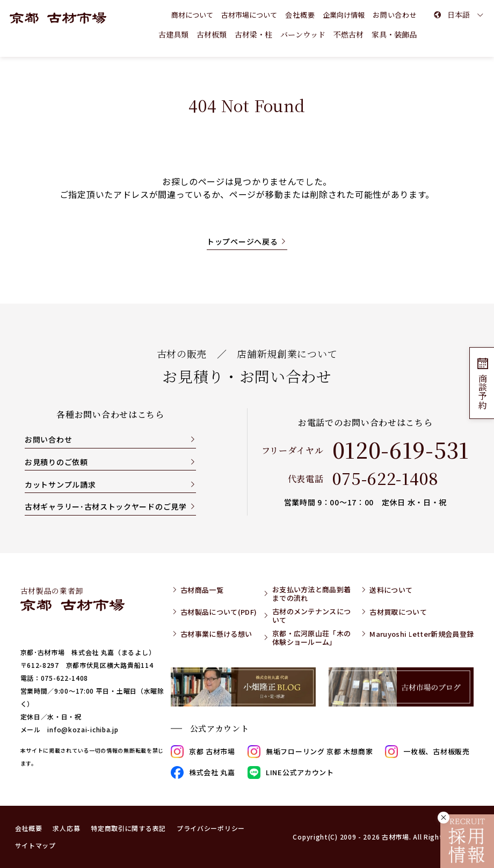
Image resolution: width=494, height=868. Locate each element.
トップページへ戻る (242, 241)
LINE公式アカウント (291, 773)
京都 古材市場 (203, 752)
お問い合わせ (48, 439)
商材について (192, 15)
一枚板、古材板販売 (427, 752)
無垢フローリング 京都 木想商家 (310, 752)
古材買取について (398, 612)
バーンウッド (303, 34)
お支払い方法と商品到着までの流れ (312, 594)
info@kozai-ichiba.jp (83, 729)
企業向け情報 (344, 15)
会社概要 (300, 15)
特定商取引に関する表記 (128, 828)
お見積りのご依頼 (56, 462)
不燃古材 (348, 34)
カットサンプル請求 (60, 484)
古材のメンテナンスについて (312, 616)
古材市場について (249, 15)
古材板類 (212, 34)
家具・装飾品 (394, 34)
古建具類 (173, 34)
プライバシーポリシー (211, 828)
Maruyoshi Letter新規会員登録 (422, 634)
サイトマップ (35, 845)
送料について (391, 590)
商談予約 (482, 383)
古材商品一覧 (202, 590)
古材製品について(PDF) (219, 612)
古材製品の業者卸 (72, 598)
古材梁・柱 (253, 34)
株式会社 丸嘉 (203, 773)
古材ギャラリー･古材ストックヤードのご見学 (106, 506)
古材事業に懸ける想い (216, 634)
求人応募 (66, 828)
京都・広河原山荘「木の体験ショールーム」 (312, 638)
